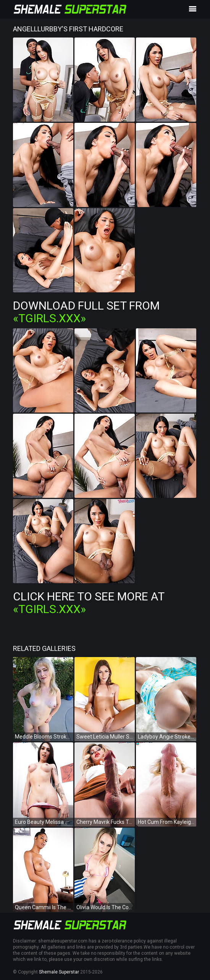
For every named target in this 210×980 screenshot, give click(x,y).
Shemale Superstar (59, 972)
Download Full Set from (86, 312)
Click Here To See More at (89, 603)
